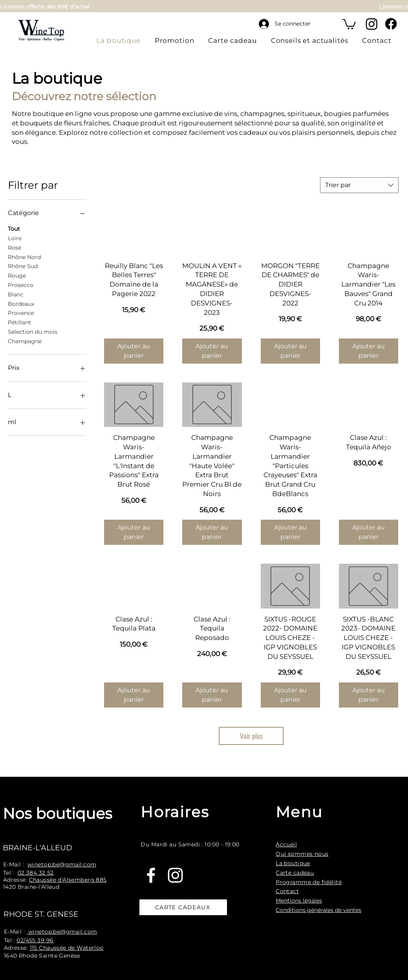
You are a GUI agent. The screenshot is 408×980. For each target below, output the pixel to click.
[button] (349, 24)
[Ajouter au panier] (134, 351)
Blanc (16, 294)
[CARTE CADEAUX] (183, 907)
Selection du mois (33, 331)
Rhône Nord (24, 257)
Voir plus (251, 736)
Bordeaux (21, 303)
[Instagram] (372, 24)
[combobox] (359, 185)
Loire (15, 238)
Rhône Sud (23, 266)
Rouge (17, 275)
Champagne (25, 341)
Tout (14, 228)
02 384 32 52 (36, 873)
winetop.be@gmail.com (62, 864)
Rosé (15, 247)
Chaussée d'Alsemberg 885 (68, 880)
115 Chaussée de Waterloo (67, 948)
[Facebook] (391, 24)
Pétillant (19, 322)
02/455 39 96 (35, 940)
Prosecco (21, 285)
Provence (21, 313)
